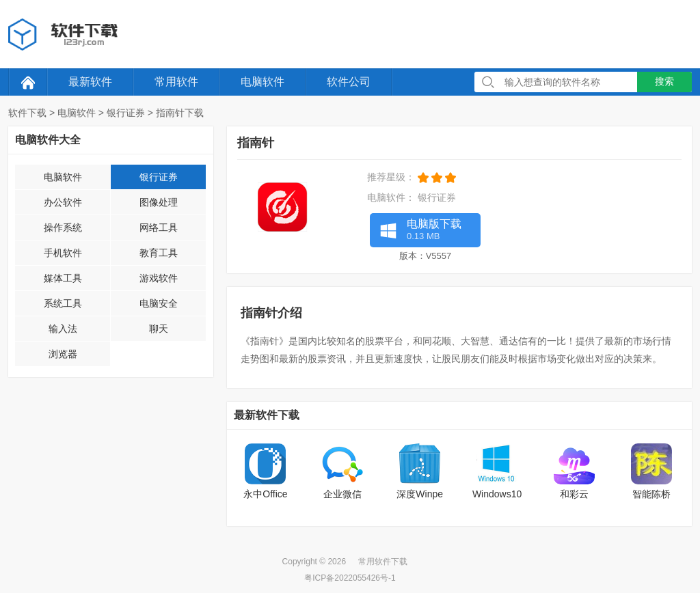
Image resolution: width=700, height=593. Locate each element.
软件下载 (27, 113)
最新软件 (90, 82)
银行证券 (126, 113)
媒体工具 (63, 278)
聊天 (159, 329)
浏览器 (63, 354)
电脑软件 (262, 82)
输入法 (63, 329)
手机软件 (63, 253)
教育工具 (159, 253)
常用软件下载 (383, 562)
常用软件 (176, 82)
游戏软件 (159, 278)
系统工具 (63, 303)
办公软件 (63, 202)
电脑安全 (159, 303)
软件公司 (349, 82)
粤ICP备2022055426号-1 (350, 578)
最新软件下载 (267, 415)
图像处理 (159, 202)
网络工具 (159, 227)
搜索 (664, 81)
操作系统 (63, 227)
